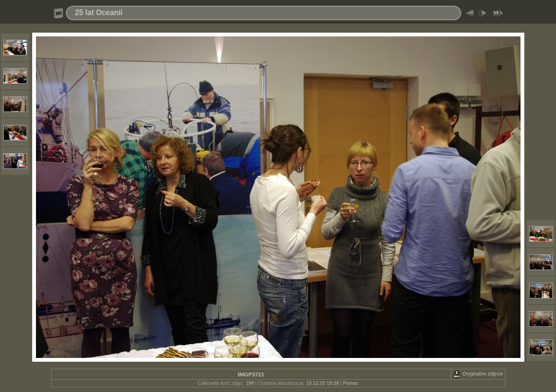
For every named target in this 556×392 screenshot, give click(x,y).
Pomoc (351, 383)
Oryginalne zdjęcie (478, 374)
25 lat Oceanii (99, 13)
